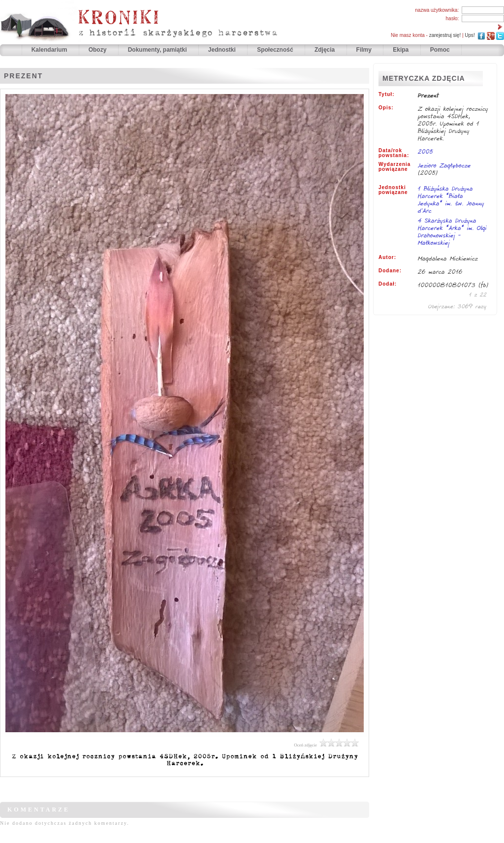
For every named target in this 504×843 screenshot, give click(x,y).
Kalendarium (50, 50)
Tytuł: (386, 95)
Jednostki (223, 50)
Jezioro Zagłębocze (444, 165)
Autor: (387, 258)
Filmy (364, 50)
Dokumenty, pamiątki (158, 50)
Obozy (98, 50)
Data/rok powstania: (394, 153)
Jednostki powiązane (393, 190)
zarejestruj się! (445, 35)
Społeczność (276, 50)
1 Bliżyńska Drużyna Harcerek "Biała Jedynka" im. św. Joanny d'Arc (451, 200)
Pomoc (440, 50)
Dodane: (390, 271)
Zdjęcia (326, 50)
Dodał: (388, 284)
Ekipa (401, 50)
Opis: (386, 108)
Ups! (470, 35)
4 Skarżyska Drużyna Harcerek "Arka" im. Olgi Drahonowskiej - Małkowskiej (452, 232)
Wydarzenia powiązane (394, 167)
